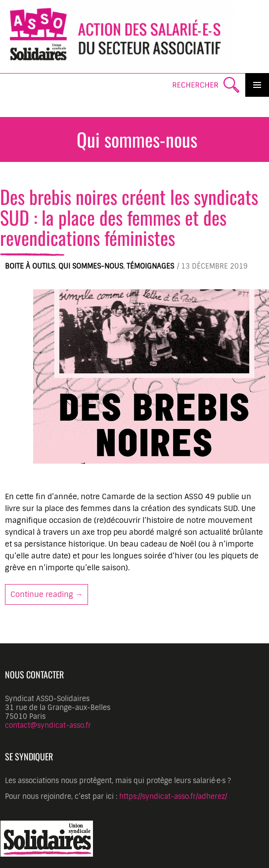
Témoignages (150, 266)
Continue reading (49, 594)
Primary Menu (257, 85)
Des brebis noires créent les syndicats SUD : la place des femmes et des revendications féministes (129, 217)
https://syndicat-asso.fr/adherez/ (173, 796)
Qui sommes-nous (91, 266)
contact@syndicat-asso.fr (48, 725)
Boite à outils (30, 266)
